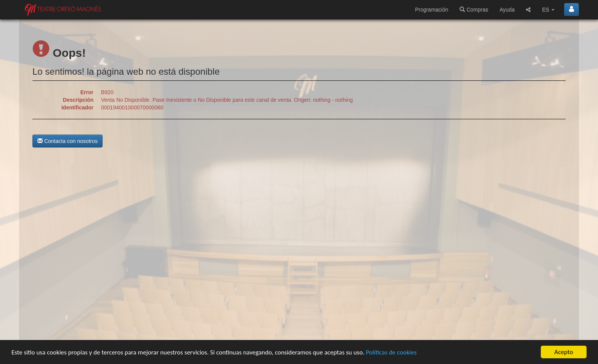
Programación (432, 10)
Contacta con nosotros (68, 141)
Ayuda (507, 10)
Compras (474, 10)
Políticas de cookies (391, 352)
